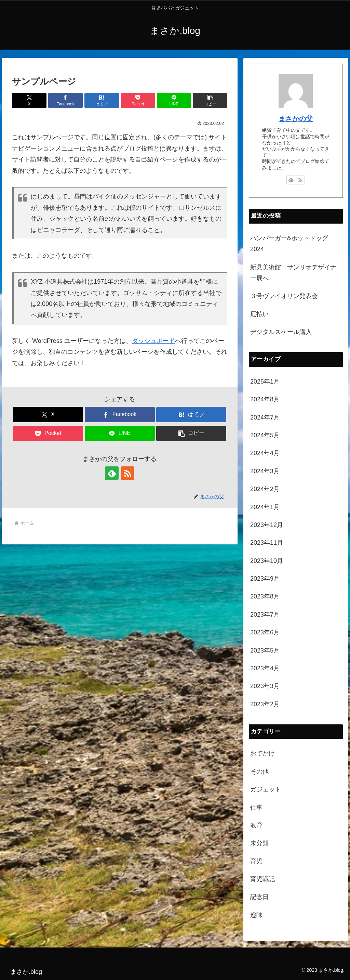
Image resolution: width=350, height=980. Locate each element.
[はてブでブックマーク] (102, 100)
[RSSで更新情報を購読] (127, 473)
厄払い (259, 314)
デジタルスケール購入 (281, 332)
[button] (210, 100)
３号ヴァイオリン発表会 (284, 296)
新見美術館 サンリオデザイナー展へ (293, 273)
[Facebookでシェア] (65, 100)
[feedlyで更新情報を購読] (112, 473)
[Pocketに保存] (138, 100)
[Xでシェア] (29, 100)
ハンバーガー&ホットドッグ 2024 (292, 244)
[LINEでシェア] (174, 100)
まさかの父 (296, 119)
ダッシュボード (153, 341)
